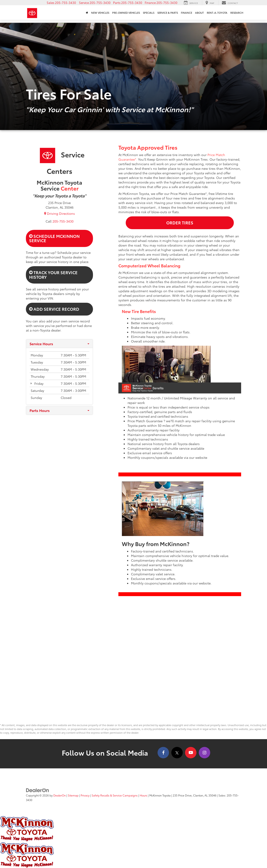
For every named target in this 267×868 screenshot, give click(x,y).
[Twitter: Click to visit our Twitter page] (177, 753)
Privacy (85, 795)
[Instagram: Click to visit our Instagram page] (204, 753)
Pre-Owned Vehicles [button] (126, 13)
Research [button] (237, 13)
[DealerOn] (38, 790)
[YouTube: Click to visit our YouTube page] (191, 753)
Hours (143, 795)
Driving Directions (60, 213)
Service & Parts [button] (168, 13)
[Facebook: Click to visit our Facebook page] (163, 753)
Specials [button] (149, 13)
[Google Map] (133, 663)
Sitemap (73, 795)
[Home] (87, 13)
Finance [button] (187, 13)
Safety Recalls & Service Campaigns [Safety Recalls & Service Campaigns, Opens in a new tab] (115, 795)
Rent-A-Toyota (217, 13)
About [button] (199, 13)
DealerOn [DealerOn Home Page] (60, 795)
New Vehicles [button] (100, 13)
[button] (61, 3)
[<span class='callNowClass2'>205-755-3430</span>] (63, 221)
